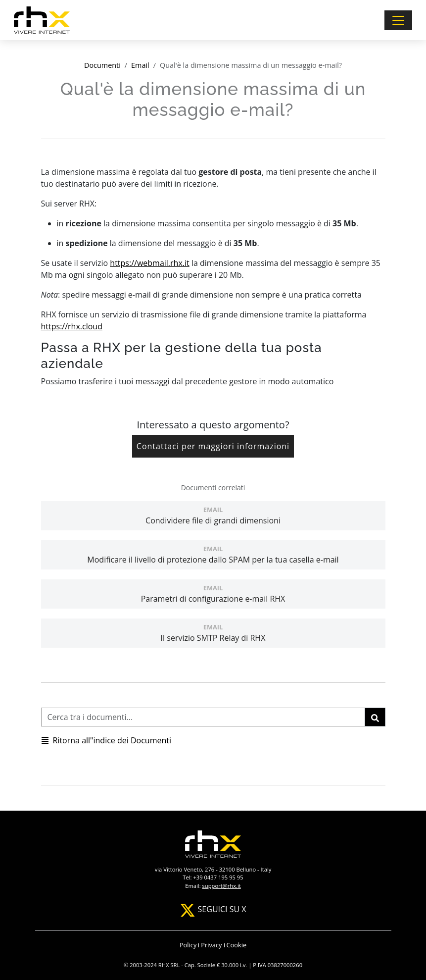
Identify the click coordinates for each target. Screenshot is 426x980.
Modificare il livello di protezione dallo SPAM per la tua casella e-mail (213, 555)
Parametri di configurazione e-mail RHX (213, 594)
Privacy (211, 945)
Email (140, 65)
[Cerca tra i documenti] (203, 717)
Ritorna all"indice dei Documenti (106, 740)
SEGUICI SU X (213, 909)
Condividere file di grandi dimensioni (213, 516)
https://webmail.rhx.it (149, 263)
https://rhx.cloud (72, 326)
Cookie (237, 945)
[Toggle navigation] (398, 20)
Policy (188, 945)
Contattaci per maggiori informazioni (213, 446)
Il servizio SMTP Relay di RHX (213, 633)
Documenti (102, 65)
